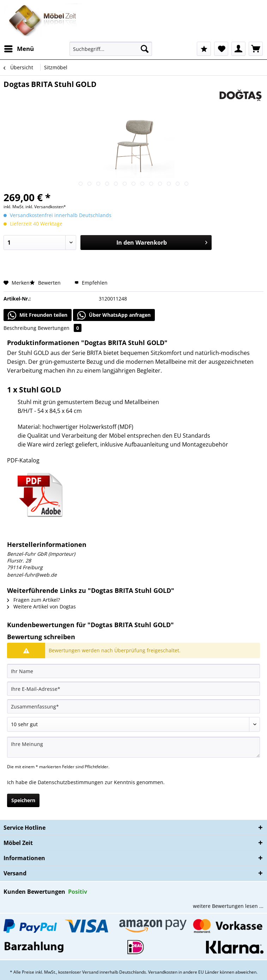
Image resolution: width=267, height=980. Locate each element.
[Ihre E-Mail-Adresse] (133, 689)
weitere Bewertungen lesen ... (228, 906)
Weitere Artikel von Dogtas (41, 606)
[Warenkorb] (256, 49)
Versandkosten (163, 972)
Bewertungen (60, 328)
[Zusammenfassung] (133, 706)
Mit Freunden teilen (38, 315)
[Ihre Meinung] (133, 747)
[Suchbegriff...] (111, 49)
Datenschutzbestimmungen (71, 782)
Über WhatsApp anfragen (114, 315)
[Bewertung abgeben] (133, 724)
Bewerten (46, 283)
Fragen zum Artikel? (34, 600)
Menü (19, 48)
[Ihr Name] (133, 671)
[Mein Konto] (238, 49)
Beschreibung (20, 328)
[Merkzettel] (221, 49)
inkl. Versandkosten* (46, 207)
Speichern (23, 800)
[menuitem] (19, 49)
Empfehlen (91, 283)
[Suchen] (145, 49)
